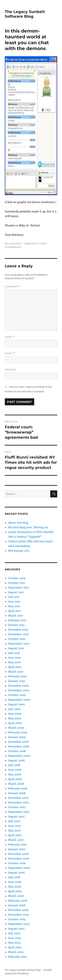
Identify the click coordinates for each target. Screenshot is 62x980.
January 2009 (17, 737)
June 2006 (15, 882)
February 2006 (18, 901)
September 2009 (19, 700)
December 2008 (18, 742)
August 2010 (16, 648)
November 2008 (19, 746)
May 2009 (15, 718)
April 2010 (15, 667)
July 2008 (14, 765)
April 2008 (15, 779)
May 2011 (14, 606)
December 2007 (18, 798)
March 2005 (16, 952)
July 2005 (14, 933)
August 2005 (16, 929)
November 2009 (19, 690)
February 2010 (17, 676)
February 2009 (18, 732)
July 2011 (14, 597)
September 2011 (18, 588)
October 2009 (17, 695)
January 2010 (17, 681)
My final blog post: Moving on (28, 527)
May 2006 (15, 887)
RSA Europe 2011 (19, 551)
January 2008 (17, 793)
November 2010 (18, 634)
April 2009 (15, 723)
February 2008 (18, 788)
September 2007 (19, 812)
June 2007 (15, 826)
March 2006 (16, 896)
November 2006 (19, 859)
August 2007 (16, 816)
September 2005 (19, 924)
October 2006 (17, 863)
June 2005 (15, 938)
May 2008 (15, 774)
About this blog (18, 523)
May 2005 (15, 943)
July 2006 (14, 877)
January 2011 (16, 625)
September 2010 (19, 644)
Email (10, 353)
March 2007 (16, 840)
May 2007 (14, 830)
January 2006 (17, 905)
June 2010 (14, 658)
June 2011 (14, 602)
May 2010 (14, 662)
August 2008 (16, 760)
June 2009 (15, 714)
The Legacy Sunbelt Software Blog (25, 14)
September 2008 (19, 756)
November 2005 (19, 915)
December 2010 (18, 630)
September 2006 (19, 868)
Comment (12, 287)
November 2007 (19, 802)
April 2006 (15, 891)
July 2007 (14, 821)
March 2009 (16, 728)
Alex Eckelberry (13, 243)
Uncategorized (13, 247)
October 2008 (17, 751)
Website (10, 370)
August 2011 (16, 592)
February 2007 (18, 845)
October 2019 (17, 578)
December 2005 (18, 910)
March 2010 (16, 672)
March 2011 (15, 616)
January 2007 (17, 849)
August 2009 (16, 704)
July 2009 (14, 709)
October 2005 (17, 919)
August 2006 (16, 873)
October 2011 (16, 583)
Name (10, 337)
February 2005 (18, 957)
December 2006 (18, 854)
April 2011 (14, 611)
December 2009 (18, 686)
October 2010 (17, 639)
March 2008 (16, 784)
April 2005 (15, 947)
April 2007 (15, 835)
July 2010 (14, 653)
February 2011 (17, 620)
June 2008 (15, 770)
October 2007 (17, 807)
